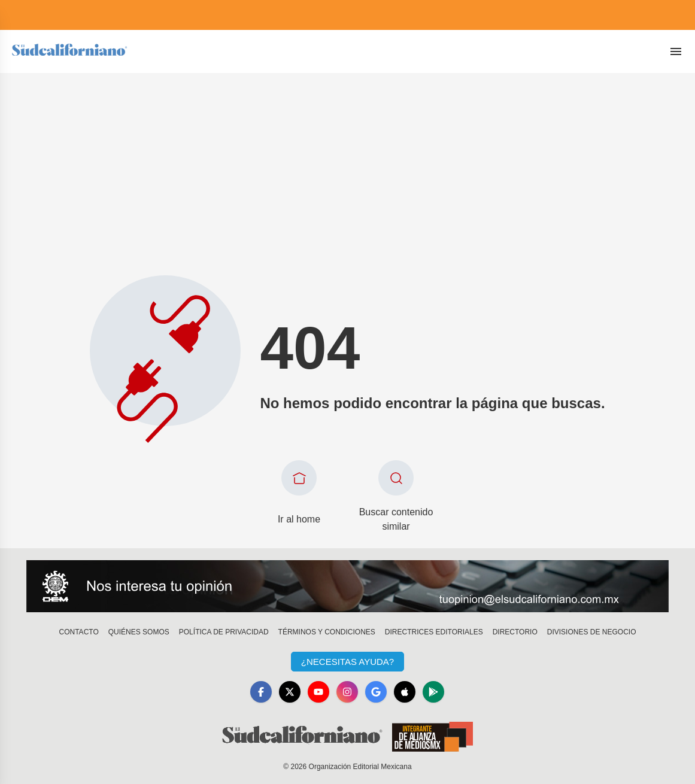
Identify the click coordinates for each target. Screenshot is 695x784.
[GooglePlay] (433, 692)
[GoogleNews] (376, 692)
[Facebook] (261, 692)
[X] (290, 692)
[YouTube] (318, 692)
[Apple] (405, 692)
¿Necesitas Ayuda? (347, 662)
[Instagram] (347, 692)
